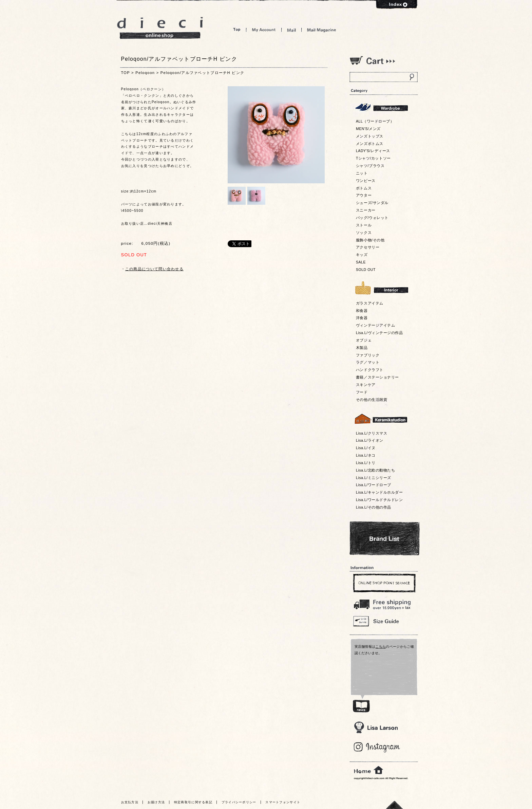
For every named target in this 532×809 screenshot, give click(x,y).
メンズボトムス (370, 144)
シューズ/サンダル (372, 203)
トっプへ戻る (395, 805)
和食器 (362, 311)
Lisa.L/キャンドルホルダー (379, 492)
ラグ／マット (368, 362)
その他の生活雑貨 (372, 400)
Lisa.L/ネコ (366, 455)
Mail (291, 30)
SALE (361, 262)
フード (362, 392)
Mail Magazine (322, 30)
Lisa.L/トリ (366, 463)
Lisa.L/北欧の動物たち (375, 470)
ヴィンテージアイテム (375, 325)
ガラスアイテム (370, 303)
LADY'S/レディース (373, 151)
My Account (264, 30)
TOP (126, 73)
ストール (364, 225)
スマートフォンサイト (283, 802)
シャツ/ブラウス (370, 166)
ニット (362, 173)
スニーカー (366, 210)
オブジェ (364, 340)
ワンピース (366, 181)
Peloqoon (145, 73)
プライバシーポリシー (239, 802)
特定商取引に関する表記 (193, 802)
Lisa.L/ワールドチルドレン (379, 500)
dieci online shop (160, 28)
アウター (364, 195)
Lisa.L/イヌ (366, 448)
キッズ (362, 255)
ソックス (364, 233)
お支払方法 (130, 802)
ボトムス (364, 188)
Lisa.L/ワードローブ (374, 485)
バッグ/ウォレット (372, 218)
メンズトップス (370, 136)
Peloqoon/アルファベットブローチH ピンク (202, 73)
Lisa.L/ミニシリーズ (374, 478)
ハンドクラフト (370, 370)
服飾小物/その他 (370, 240)
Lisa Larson (376, 727)
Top (237, 30)
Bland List (385, 538)
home (368, 770)
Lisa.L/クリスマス (372, 433)
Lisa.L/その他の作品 (374, 507)
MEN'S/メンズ (368, 129)
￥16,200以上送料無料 (383, 603)
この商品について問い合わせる (154, 269)
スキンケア (366, 385)
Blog (377, 747)
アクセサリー (368, 247)
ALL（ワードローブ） (375, 121)
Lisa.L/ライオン (370, 440)
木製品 (362, 348)
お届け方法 (156, 802)
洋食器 (362, 318)
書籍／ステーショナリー (377, 377)
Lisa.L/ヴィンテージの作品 (379, 333)
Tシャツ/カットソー (373, 158)
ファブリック (368, 355)
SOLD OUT (366, 270)
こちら (381, 647)
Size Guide (383, 621)
